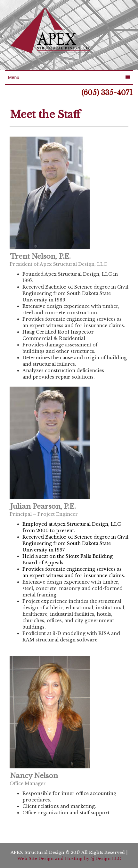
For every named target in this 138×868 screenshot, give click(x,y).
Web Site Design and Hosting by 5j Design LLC (69, 859)
